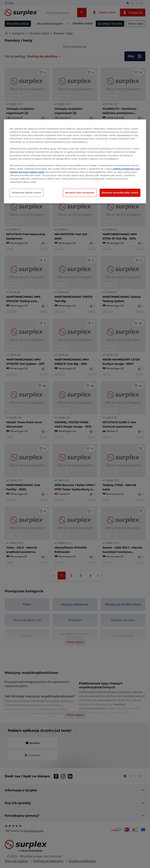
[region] (75, 161)
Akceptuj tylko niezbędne (80, 193)
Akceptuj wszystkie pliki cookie (120, 193)
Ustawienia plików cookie (26, 193)
